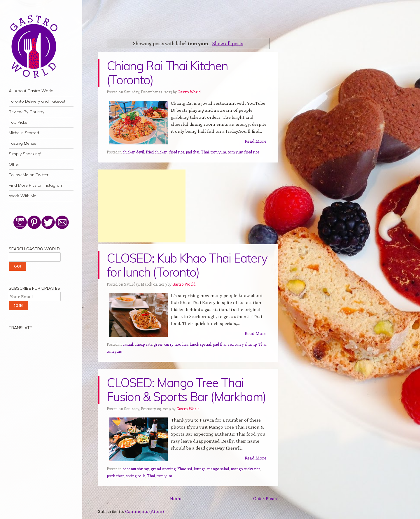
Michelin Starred (24, 133)
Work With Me (22, 196)
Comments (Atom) (145, 511)
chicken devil (133, 152)
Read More (256, 141)
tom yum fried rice (243, 152)
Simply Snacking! (25, 154)
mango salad (218, 469)
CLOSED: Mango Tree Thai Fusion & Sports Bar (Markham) (186, 390)
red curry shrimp (242, 344)
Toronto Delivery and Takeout (37, 101)
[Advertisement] (142, 206)
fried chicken (157, 152)
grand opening (163, 469)
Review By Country (27, 112)
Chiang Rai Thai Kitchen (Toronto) (167, 73)
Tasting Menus (22, 143)
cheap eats (143, 344)
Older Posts (265, 498)
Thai (205, 152)
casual (128, 344)
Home (176, 498)
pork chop (116, 476)
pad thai (192, 152)
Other (14, 164)
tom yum (218, 152)
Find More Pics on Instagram (36, 185)
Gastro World (189, 92)
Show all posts (228, 43)
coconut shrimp (136, 469)
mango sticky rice (245, 469)
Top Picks (18, 122)
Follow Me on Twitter (29, 175)
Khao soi (185, 469)
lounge (199, 469)
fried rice (177, 152)
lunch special (200, 344)
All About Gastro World (31, 91)
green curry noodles (171, 344)
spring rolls (136, 476)
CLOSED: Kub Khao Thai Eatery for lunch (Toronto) (187, 265)
